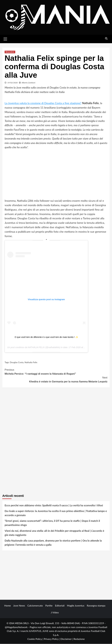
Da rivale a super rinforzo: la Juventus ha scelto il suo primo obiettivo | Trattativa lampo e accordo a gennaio (56, 513)
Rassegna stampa (96, 606)
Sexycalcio (10, 52)
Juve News (19, 606)
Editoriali (60, 606)
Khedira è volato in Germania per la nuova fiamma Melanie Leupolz (56, 379)
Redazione (79, 639)
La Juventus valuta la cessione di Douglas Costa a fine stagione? (43, 103)
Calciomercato (35, 606)
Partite (49, 606)
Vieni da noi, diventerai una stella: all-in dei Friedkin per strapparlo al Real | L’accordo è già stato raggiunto (54, 533)
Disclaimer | (67, 639)
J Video (55, 613)
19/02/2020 (13, 83)
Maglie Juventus (76, 606)
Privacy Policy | (52, 639)
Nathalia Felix (31, 362)
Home (8, 606)
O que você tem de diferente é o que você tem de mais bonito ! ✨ (46, 337)
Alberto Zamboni (29, 83)
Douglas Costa (17, 362)
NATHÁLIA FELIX (36, 347)
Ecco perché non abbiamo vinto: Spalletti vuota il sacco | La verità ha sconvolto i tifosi (54, 505)
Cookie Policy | (36, 639)
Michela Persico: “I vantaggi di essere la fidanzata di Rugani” (56, 372)
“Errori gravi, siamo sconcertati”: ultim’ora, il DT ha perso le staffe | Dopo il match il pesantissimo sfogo (52, 523)
